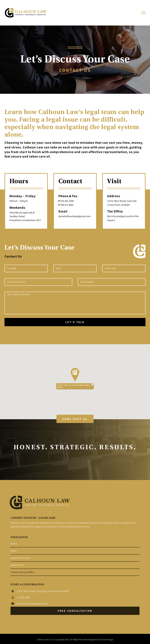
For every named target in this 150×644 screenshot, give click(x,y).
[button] (75, 375)
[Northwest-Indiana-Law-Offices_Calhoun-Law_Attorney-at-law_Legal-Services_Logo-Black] (40, 499)
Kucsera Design (107, 641)
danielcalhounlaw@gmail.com (33, 605)
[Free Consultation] (75, 613)
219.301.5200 (23, 599)
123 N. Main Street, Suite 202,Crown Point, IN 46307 (43, 593)
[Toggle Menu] (143, 13)
